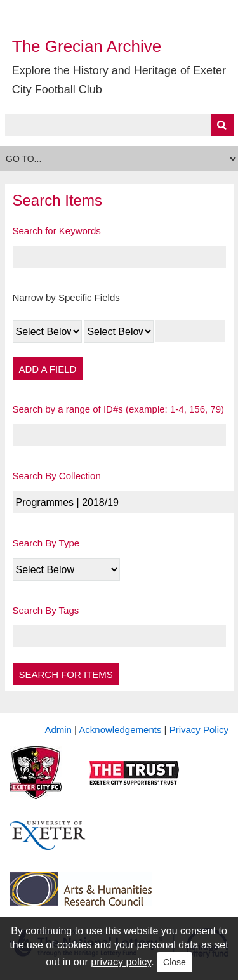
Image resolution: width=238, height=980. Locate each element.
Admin (58, 730)
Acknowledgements (120, 730)
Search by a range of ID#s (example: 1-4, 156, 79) (119, 409)
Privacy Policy (199, 730)
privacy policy (121, 962)
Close (175, 962)
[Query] (119, 125)
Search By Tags (46, 610)
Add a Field (48, 369)
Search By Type (46, 543)
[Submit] (222, 125)
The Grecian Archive (87, 46)
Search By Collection (57, 476)
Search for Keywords (57, 231)
